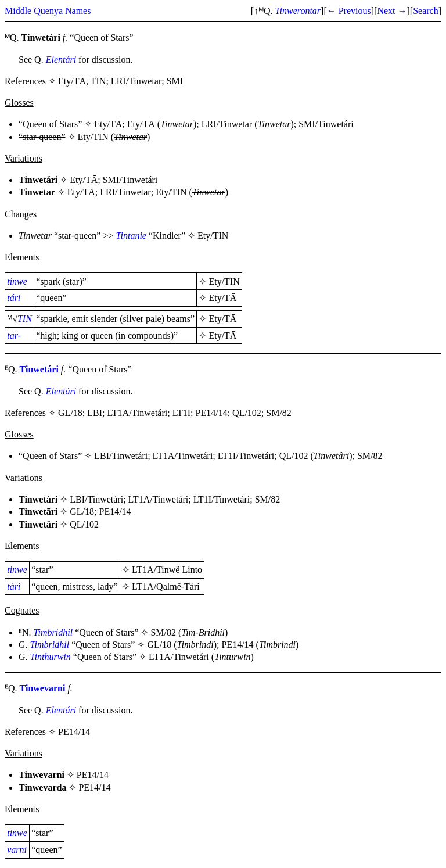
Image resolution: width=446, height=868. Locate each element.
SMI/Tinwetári (326, 124)
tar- (14, 336)
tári (14, 298)
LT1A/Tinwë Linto (167, 570)
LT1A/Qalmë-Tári (166, 587)
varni (17, 850)
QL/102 (294, 456)
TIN (25, 319)
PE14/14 (115, 512)
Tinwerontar (298, 11)
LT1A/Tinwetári (183, 456)
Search (426, 11)
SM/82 (370, 456)
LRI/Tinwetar (227, 124)
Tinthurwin (51, 657)
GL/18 (82, 512)
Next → (392, 11)
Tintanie (131, 236)
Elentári (61, 60)
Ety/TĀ (108, 124)
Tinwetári (39, 369)
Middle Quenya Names (48, 11)
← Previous (349, 11)
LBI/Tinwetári (121, 456)
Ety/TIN (93, 137)
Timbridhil (53, 632)
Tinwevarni (43, 688)
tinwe (17, 281)
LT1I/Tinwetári (246, 456)
